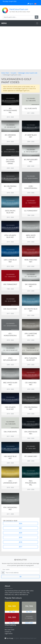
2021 (20, 528)
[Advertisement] (20, 48)
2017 (20, 547)
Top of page (9, 638)
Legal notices (9, 633)
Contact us (8, 632)
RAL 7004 (29, 607)
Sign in (31, 4)
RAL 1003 (12, 607)
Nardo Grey (29, 618)
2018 (20, 542)
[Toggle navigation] (37, 23)
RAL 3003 (12, 618)
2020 (20, 533)
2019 (20, 537)
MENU (4, 23)
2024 (20, 523)
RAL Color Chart (9, 630)
